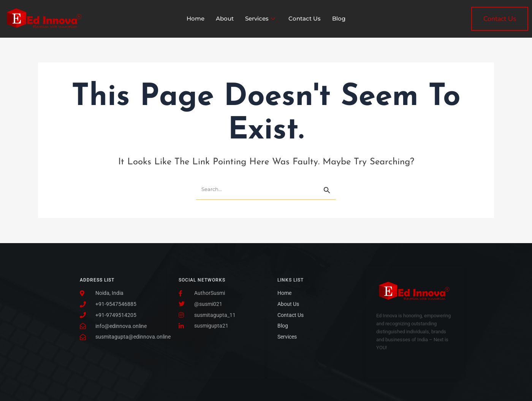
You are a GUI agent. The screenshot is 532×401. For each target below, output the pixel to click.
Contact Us (305, 18)
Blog (339, 18)
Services (261, 18)
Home (196, 18)
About (225, 18)
